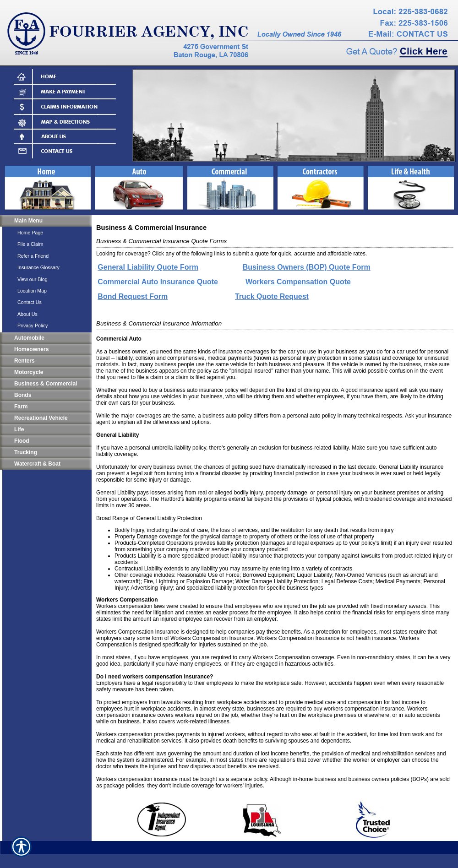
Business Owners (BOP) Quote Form (307, 267)
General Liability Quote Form (148, 267)
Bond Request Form (133, 296)
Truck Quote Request (272, 296)
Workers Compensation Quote (298, 282)
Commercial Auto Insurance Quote (158, 282)
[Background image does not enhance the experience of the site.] (46, 221)
